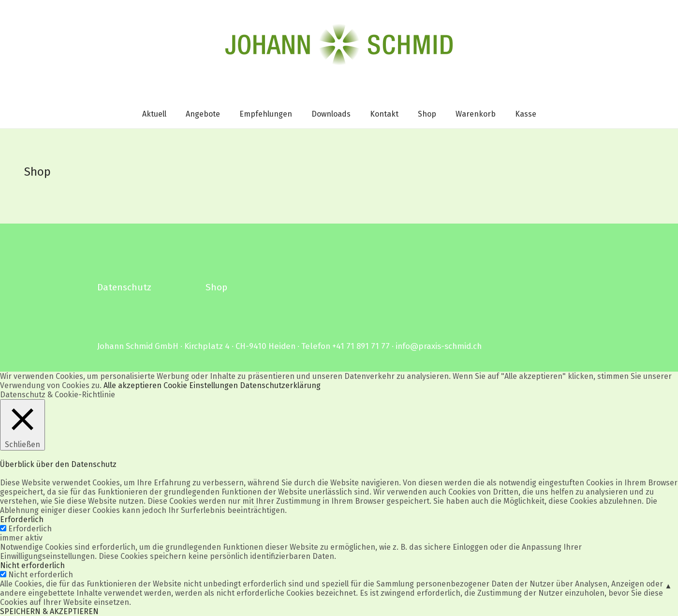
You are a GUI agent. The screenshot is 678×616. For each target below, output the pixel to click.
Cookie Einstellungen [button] (201, 385)
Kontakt (384, 114)
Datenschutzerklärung (280, 385)
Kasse (526, 114)
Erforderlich (30, 529)
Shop (427, 114)
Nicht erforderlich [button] (32, 565)
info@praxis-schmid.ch (439, 346)
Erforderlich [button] (22, 519)
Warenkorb (476, 114)
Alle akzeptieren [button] (133, 385)
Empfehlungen (266, 114)
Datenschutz (124, 287)
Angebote (203, 114)
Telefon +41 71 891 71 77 (346, 346)
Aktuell (154, 114)
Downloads (331, 114)
